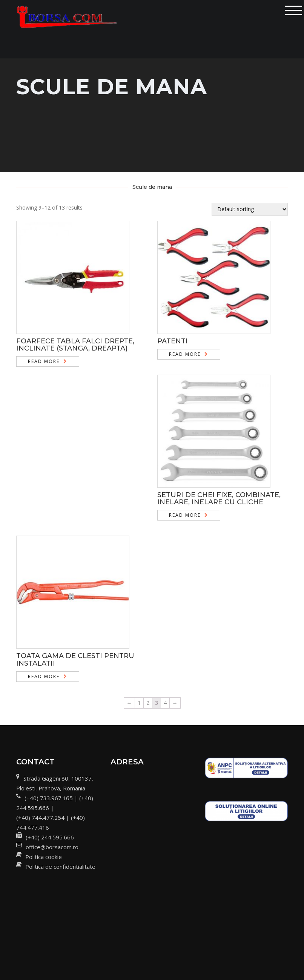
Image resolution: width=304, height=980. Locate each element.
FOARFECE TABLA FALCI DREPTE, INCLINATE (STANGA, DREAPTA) (75, 345)
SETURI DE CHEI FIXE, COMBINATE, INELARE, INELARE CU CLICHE (219, 499)
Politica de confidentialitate (60, 867)
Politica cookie (44, 857)
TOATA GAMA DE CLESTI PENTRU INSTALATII (75, 660)
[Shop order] (250, 209)
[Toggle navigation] (294, 10)
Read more (44, 361)
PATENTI (173, 341)
